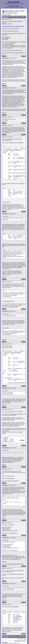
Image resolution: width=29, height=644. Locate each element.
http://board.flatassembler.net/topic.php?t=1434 (13, 26)
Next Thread (23, 641)
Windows (11, 11)
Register (17, 6)
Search (13, 6)
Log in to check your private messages (12, 7)
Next (10, 15)
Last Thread (17, 641)
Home (10, 6)
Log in (22, 7)
